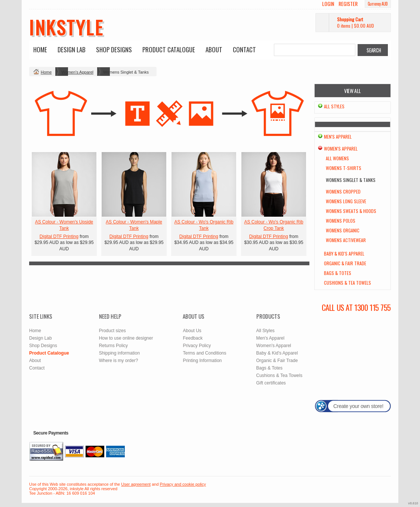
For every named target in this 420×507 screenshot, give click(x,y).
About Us (192, 331)
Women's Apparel (77, 72)
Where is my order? (119, 361)
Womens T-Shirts (344, 168)
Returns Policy (113, 346)
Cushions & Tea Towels (348, 283)
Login (328, 4)
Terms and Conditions (204, 353)
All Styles (334, 106)
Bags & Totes (338, 273)
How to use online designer (126, 338)
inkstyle (66, 27)
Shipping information (119, 353)
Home (40, 50)
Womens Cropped (343, 191)
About (214, 50)
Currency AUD (378, 4)
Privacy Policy (197, 346)
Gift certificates (271, 383)
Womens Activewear (346, 240)
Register (348, 4)
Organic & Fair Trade (345, 263)
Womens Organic (343, 230)
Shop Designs (114, 50)
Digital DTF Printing (59, 237)
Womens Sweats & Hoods (351, 211)
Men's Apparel (338, 137)
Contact (244, 50)
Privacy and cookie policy (183, 484)
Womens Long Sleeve (346, 201)
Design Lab (72, 50)
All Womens (337, 158)
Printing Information (202, 361)
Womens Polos (341, 221)
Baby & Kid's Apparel (344, 253)
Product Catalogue (169, 50)
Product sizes (112, 331)
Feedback (193, 338)
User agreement (136, 484)
